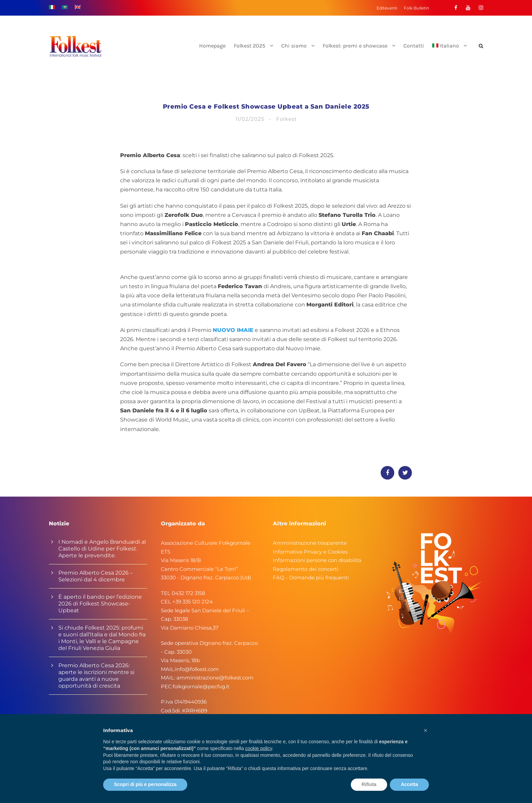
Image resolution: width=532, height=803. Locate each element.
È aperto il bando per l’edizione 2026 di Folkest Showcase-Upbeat (100, 604)
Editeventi (387, 8)
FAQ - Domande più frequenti (311, 577)
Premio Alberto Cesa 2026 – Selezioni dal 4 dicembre (96, 576)
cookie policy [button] (259, 748)
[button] (425, 730)
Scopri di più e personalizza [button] (145, 784)
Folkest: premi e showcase (355, 46)
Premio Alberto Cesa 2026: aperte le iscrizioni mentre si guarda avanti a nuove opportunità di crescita (96, 676)
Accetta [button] (409, 784)
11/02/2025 (250, 119)
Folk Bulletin (416, 8)
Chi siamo (294, 46)
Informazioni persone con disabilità (317, 560)
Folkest (287, 119)
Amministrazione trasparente (310, 543)
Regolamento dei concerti (306, 569)
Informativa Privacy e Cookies (310, 552)
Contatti (414, 46)
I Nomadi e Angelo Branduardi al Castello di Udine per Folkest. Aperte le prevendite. (102, 549)
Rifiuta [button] (369, 784)
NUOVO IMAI (231, 330)
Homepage (212, 46)
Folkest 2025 (250, 46)
